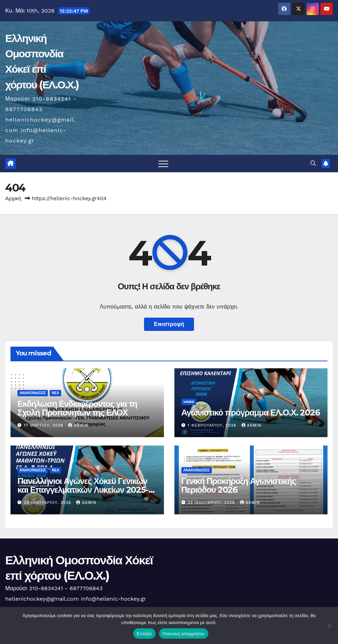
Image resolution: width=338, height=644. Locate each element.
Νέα (55, 393)
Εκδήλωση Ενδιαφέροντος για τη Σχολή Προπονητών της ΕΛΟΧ (77, 408)
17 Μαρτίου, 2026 (45, 425)
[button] (313, 163)
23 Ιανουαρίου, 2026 (212, 503)
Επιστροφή (169, 324)
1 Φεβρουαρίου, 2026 (213, 425)
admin (78, 425)
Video (189, 402)
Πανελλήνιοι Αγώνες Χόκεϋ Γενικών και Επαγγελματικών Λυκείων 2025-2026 (83, 490)
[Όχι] (329, 625)
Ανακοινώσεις (33, 393)
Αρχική (13, 198)
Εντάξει (144, 634)
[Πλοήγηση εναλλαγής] (163, 164)
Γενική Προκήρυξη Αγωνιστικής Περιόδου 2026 (239, 485)
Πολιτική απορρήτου (184, 634)
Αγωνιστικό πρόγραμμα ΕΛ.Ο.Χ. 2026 (251, 413)
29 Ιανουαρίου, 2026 (49, 503)
